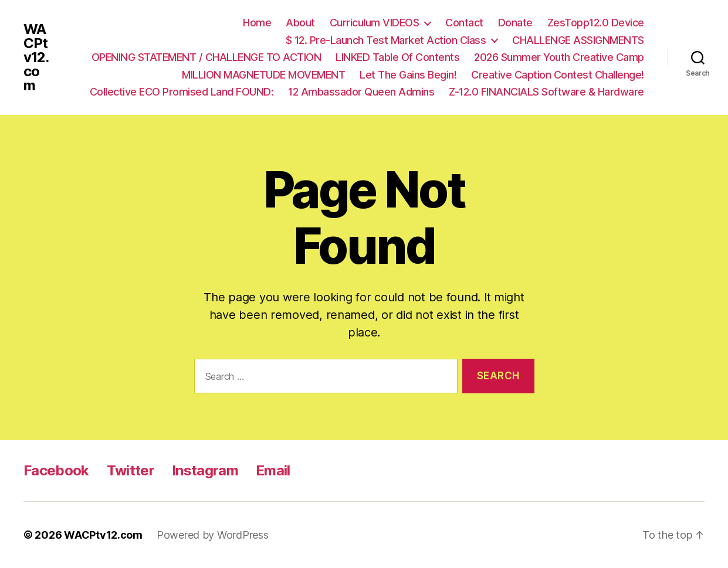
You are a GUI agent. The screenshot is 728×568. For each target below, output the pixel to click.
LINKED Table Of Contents (397, 57)
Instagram (205, 470)
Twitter (131, 470)
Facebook (56, 470)
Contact (464, 23)
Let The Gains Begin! (408, 75)
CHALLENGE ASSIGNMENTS (578, 40)
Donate (515, 23)
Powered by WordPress (213, 535)
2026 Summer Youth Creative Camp (559, 57)
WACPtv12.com (36, 57)
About (300, 23)
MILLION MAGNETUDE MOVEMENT (263, 75)
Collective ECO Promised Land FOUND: (182, 92)
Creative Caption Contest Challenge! (558, 75)
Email (273, 470)
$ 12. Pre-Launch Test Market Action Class (386, 40)
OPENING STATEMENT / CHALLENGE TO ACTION (206, 57)
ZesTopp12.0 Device (596, 23)
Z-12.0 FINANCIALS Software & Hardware (546, 92)
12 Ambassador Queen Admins (361, 92)
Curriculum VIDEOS (375, 23)
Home (257, 23)
